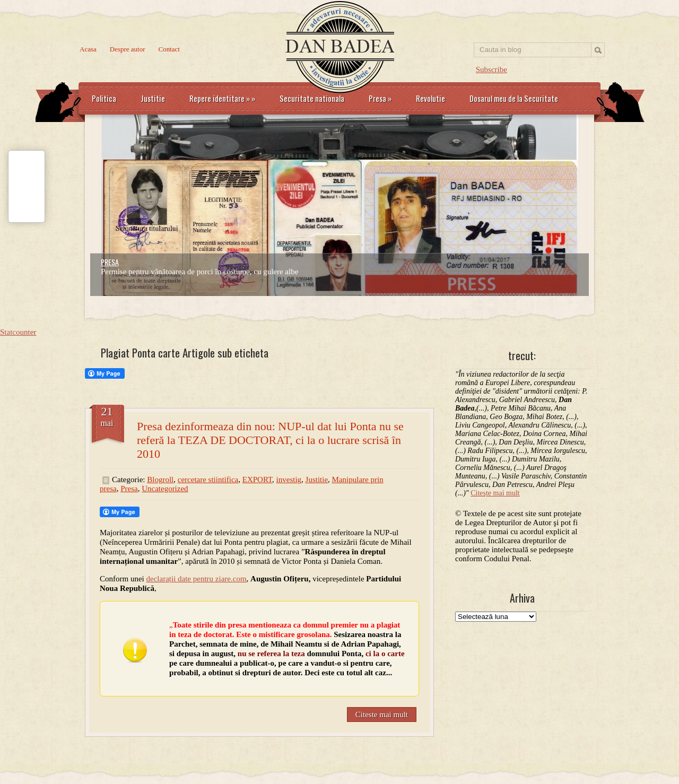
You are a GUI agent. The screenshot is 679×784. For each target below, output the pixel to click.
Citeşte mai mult (495, 493)
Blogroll (160, 480)
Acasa (88, 49)
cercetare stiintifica (208, 480)
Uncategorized (165, 489)
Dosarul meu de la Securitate (514, 98)
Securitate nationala (312, 98)
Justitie (153, 98)
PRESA (110, 262)
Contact (169, 49)
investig (289, 480)
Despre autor (128, 49)
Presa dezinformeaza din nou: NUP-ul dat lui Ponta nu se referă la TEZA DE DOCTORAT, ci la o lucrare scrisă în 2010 (270, 440)
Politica (104, 98)
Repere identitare (222, 98)
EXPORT (257, 480)
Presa (380, 98)
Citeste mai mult (382, 715)
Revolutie (430, 98)
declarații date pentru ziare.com (197, 579)
